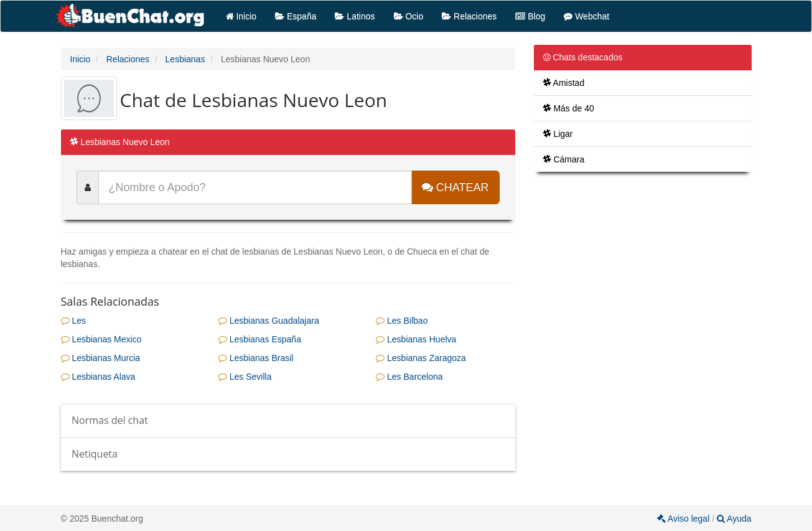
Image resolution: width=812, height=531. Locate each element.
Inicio (241, 16)
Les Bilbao (402, 321)
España (296, 16)
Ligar (558, 134)
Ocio (409, 16)
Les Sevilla (245, 377)
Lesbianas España (260, 339)
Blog (530, 16)
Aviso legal (684, 519)
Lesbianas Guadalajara (269, 321)
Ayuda (734, 519)
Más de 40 (569, 108)
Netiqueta (95, 454)
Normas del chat (110, 420)
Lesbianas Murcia (101, 358)
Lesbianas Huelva (416, 339)
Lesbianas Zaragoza (421, 358)
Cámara (564, 159)
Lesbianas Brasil (256, 358)
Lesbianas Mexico (101, 339)
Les (73, 321)
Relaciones (469, 16)
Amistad (564, 83)
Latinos (355, 16)
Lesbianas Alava (98, 377)
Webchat (586, 16)
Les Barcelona (409, 377)
